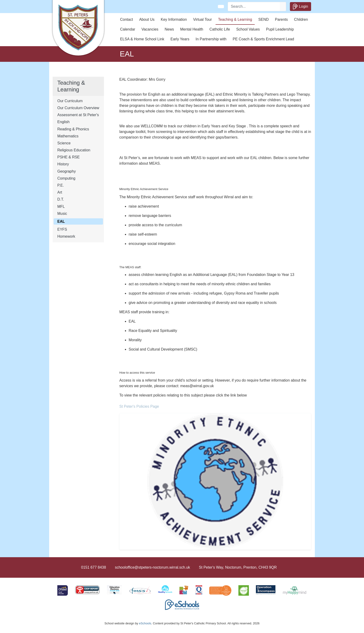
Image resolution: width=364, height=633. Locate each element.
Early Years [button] (180, 39)
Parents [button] (281, 19)
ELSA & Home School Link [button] (142, 39)
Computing (66, 178)
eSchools (145, 623)
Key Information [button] (174, 19)
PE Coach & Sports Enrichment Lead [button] (263, 39)
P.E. (61, 185)
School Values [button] (248, 29)
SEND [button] (264, 19)
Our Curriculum (70, 101)
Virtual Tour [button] (203, 19)
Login (300, 7)
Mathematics (68, 136)
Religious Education (74, 150)
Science (64, 143)
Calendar (128, 29)
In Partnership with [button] (211, 39)
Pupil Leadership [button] (280, 29)
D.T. (61, 199)
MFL (61, 207)
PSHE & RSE (69, 157)
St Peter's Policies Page (139, 406)
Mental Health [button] (192, 29)
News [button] (169, 29)
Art (60, 192)
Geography (67, 171)
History (63, 164)
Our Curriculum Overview (78, 108)
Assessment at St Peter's (78, 115)
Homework (66, 236)
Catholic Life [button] (220, 29)
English (63, 122)
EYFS (62, 229)
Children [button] (301, 19)
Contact (126, 19)
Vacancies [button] (150, 29)
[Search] (254, 7)
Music (62, 214)
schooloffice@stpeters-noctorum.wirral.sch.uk (153, 567)
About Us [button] (147, 19)
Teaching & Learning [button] (235, 19)
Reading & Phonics (73, 129)
